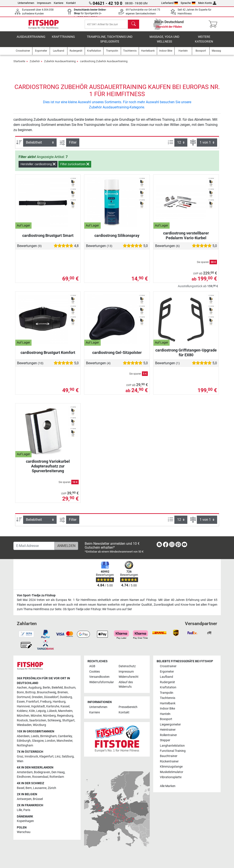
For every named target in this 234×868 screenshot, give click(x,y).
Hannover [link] (23, 706)
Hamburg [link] (59, 702)
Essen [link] (21, 702)
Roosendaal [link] (40, 777)
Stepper (165, 740)
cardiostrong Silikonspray (117, 238)
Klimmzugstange (171, 767)
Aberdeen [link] (23, 736)
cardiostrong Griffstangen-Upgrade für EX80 (186, 356)
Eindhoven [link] (24, 777)
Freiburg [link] (46, 702)
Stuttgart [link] (68, 720)
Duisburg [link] (66, 697)
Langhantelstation (172, 746)
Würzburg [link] (39, 725)
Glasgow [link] (38, 741)
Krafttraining (63, 40)
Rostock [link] (22, 720)
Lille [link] (19, 810)
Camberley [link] (65, 736)
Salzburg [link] (68, 756)
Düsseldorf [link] (51, 697)
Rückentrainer (169, 761)
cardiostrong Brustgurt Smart (48, 238)
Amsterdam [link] (25, 772)
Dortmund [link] (24, 697)
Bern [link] (29, 788)
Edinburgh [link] (24, 741)
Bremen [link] (63, 692)
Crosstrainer (168, 666)
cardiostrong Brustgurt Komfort (48, 356)
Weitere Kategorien (204, 42)
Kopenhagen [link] (25, 821)
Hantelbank (168, 703)
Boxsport (166, 719)
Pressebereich (128, 707)
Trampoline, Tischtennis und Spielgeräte (110, 42)
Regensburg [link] (65, 716)
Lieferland (170, 3)
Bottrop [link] (30, 692)
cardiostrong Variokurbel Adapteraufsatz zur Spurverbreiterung (48, 469)
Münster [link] (36, 716)
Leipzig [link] (41, 711)
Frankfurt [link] (33, 702)
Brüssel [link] (38, 799)
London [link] (50, 741)
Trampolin (167, 693)
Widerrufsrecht (129, 677)
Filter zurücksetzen (75, 167)
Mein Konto (207, 3)
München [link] (23, 716)
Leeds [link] (35, 736)
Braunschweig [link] (47, 692)
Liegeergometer (170, 725)
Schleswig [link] (54, 720)
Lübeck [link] (52, 711)
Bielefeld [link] (57, 688)
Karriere (59, 3)
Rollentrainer (168, 735)
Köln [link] (32, 711)
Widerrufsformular (102, 682)
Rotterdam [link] (57, 777)
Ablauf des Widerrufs (126, 685)
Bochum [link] (70, 688)
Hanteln (165, 714)
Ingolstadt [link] (38, 706)
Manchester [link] (64, 741)
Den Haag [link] (58, 772)
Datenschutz (127, 666)
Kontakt (71, 3)
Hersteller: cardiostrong (38, 167)
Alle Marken (168, 786)
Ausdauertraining (31, 40)
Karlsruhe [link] (53, 706)
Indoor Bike (167, 709)
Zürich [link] (52, 788)
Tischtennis (168, 698)
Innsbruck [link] (31, 756)
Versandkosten (99, 677)
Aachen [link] (22, 688)
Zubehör (35, 64)
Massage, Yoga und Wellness (164, 42)
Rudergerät (167, 682)
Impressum (44, 3)
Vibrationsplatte (171, 777)
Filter (73, 145)
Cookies (95, 672)
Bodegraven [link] (42, 772)
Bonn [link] (20, 692)
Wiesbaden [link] (24, 725)
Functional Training (173, 751)
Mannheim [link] (65, 711)
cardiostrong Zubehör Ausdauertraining (104, 64)
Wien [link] (20, 761)
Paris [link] (27, 810)
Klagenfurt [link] (46, 756)
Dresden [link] (37, 697)
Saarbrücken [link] (38, 720)
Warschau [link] (24, 832)
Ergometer (167, 672)
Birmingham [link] (48, 736)
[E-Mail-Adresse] (34, 546)
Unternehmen (26, 3)
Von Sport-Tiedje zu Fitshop (36, 595)
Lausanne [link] (40, 788)
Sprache (188, 3)
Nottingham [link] (25, 745)
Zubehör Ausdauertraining (60, 64)
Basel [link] (21, 788)
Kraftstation (168, 687)
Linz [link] (58, 756)
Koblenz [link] (22, 711)
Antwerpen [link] (24, 799)
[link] (159, 545)
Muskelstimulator (172, 772)
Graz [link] (20, 756)
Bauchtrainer (169, 756)
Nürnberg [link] (49, 716)
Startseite (19, 64)
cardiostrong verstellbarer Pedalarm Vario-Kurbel (186, 238)
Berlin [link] (47, 688)
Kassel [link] (65, 706)
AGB (92, 666)
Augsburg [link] (35, 688)
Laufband (166, 677)
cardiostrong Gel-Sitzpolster (117, 356)
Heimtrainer (168, 730)
